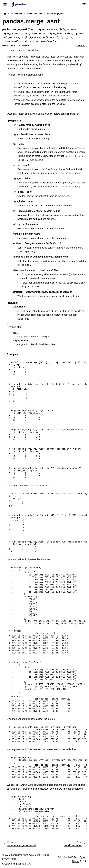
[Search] (78, 5)
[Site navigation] (5, 5)
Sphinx (21, 864)
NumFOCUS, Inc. (32, 855)
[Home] (5, 14)
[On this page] (84, 5)
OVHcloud (11, 859)
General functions (35, 14)
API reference (16, 14)
